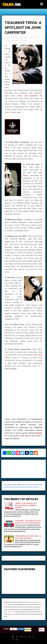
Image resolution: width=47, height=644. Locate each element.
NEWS (17, 40)
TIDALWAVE (23, 40)
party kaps (13, 614)
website (38, 433)
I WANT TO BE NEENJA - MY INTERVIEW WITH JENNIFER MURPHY (26, 506)
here (27, 436)
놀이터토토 (11, 612)
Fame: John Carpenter (27, 96)
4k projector (32, 602)
